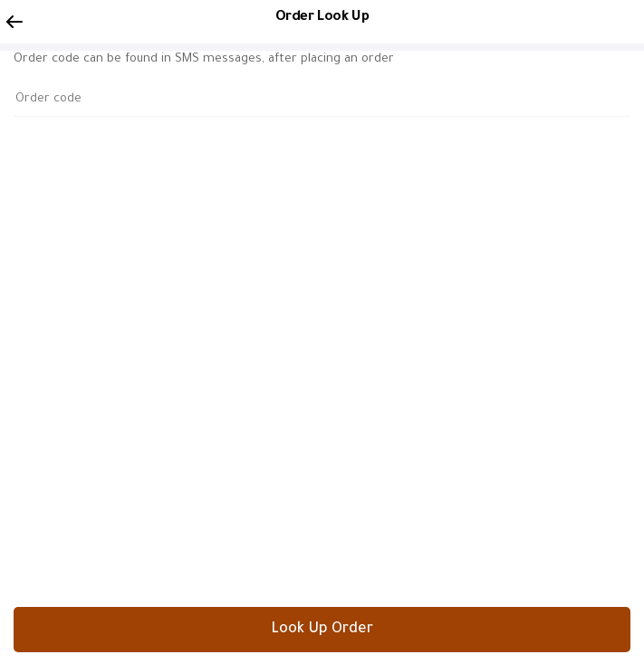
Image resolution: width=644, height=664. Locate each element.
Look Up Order (322, 630)
